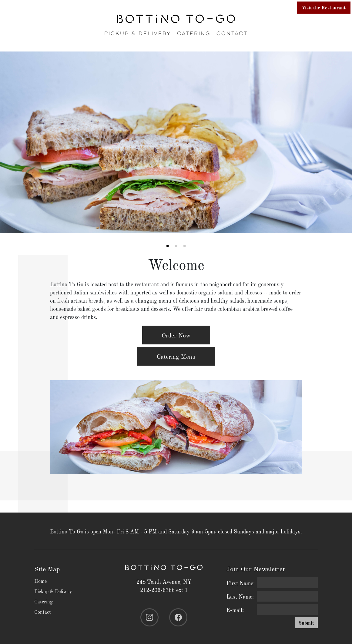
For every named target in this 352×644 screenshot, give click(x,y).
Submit (306, 623)
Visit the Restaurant (324, 7)
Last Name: (240, 596)
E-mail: (235, 610)
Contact (232, 33)
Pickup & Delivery (138, 33)
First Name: (241, 583)
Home (40, 581)
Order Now (176, 335)
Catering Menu (176, 356)
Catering (194, 33)
